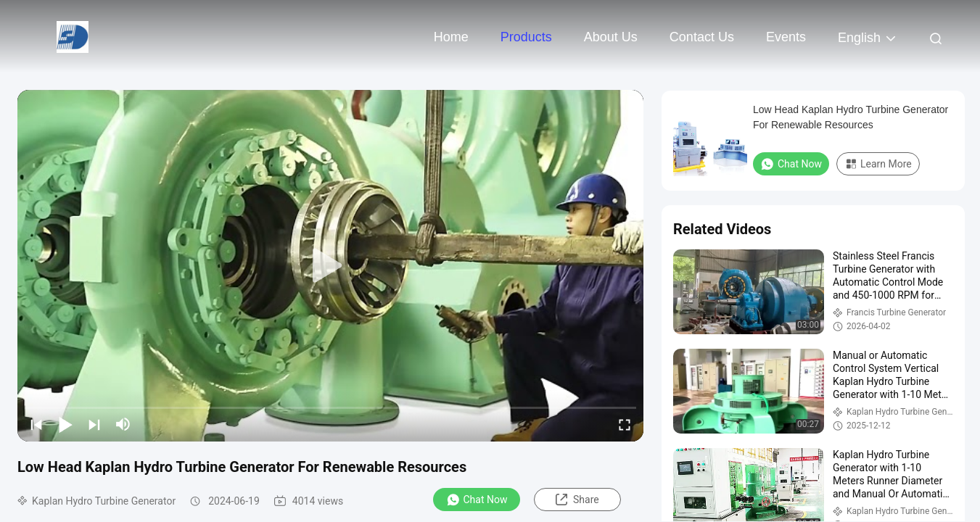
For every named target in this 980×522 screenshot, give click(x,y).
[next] (94, 424)
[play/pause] (65, 424)
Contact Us (702, 37)
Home (451, 37)
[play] (331, 266)
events (786, 37)
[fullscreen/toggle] (625, 424)
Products (526, 37)
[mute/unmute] (123, 424)
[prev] (36, 424)
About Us (611, 37)
